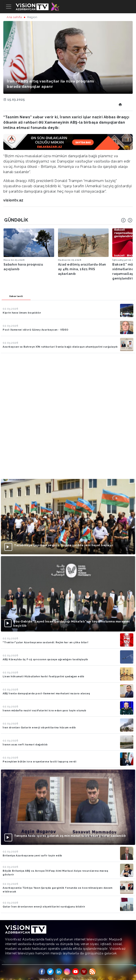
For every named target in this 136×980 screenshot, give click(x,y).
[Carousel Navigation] (127, 220)
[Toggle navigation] (9, 7)
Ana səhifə (14, 17)
